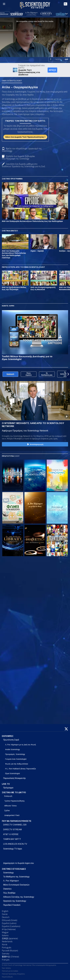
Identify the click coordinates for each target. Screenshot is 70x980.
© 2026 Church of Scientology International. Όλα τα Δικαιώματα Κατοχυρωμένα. (29, 965)
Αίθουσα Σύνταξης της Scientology (19, 897)
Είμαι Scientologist (13, 773)
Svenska (6, 954)
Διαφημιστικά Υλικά (12, 815)
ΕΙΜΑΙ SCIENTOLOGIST (12, 81)
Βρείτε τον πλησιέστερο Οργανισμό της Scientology (22, 150)
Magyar (5, 932)
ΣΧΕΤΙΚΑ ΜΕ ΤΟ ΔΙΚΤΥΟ (14, 792)
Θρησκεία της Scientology (15, 901)
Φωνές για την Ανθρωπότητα (17, 764)
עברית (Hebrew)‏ (9, 929)
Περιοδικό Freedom (12, 905)
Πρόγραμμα (8, 788)
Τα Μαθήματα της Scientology (16, 877)
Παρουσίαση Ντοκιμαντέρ (14, 778)
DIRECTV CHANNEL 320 (15, 825)
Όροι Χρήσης (6, 968)
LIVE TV (6, 784)
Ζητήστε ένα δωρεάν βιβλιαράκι (18, 157)
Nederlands (7, 941)
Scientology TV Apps (13, 849)
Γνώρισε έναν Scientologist (16, 759)
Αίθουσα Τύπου (11, 806)
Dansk (5, 914)
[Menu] (4, 4)
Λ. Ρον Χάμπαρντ (11, 881)
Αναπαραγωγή (35, 444)
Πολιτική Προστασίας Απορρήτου (13, 974)
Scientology (8, 873)
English (5, 911)
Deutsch (6, 917)
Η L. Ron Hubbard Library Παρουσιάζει (21, 769)
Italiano (5, 935)
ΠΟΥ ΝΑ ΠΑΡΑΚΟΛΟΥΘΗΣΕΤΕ (17, 821)
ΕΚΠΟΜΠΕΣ (8, 736)
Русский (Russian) (10, 951)
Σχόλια (7, 810)
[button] (68, 374)
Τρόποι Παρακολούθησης (14, 801)
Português (7, 948)
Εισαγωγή (8, 796)
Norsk (5, 944)
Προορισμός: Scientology (15, 754)
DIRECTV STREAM (12, 830)
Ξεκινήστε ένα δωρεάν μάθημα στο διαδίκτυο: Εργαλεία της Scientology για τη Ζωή (23, 165)
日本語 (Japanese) (10, 938)
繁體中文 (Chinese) (10, 957)
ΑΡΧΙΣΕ (52, 70)
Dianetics (7, 889)
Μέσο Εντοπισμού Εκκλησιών (16, 885)
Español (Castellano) (11, 926)
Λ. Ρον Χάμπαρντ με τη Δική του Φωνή (21, 745)
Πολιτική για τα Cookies (10, 971)
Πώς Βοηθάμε (9, 893)
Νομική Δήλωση (7, 977)
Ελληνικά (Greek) (10, 920)
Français (6, 960)
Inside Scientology (13, 749)
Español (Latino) (9, 923)
